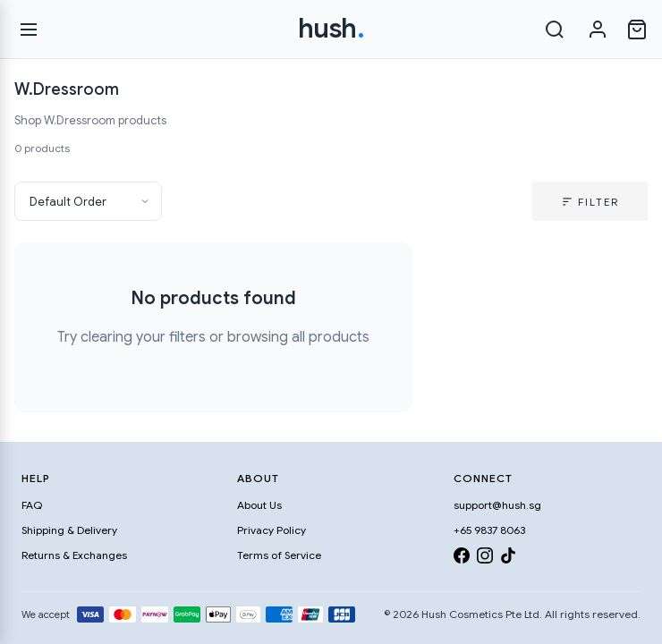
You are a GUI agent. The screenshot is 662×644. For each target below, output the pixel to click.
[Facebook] (462, 559)
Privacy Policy (272, 530)
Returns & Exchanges (74, 555)
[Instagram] (485, 559)
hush (331, 29)
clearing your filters (143, 337)
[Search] (555, 30)
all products (331, 337)
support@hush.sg (497, 505)
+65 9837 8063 (489, 530)
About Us (259, 505)
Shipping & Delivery (69, 530)
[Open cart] (637, 30)
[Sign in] (598, 30)
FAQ (32, 505)
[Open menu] (29, 30)
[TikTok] (508, 559)
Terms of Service (279, 555)
